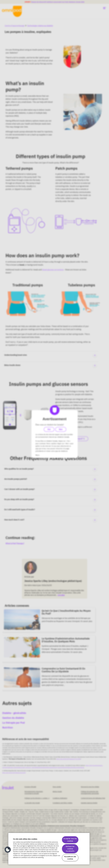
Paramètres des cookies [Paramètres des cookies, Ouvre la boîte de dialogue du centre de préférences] (70, 858)
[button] (8, 850)
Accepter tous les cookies (70, 840)
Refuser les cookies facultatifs (70, 849)
